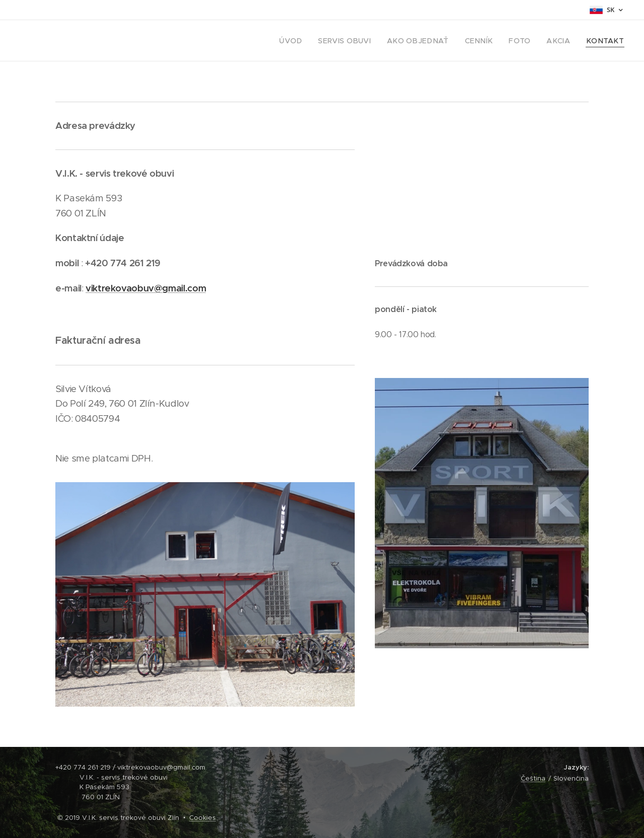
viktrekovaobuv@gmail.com (146, 288)
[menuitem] (319, 41)
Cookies (203, 818)
